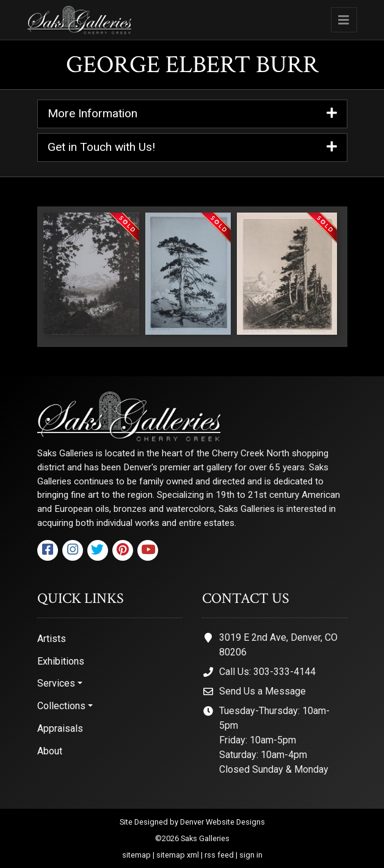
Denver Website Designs (223, 822)
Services (56, 683)
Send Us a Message (263, 691)
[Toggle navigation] (344, 20)
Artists (52, 639)
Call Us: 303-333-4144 (267, 672)
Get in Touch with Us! (192, 148)
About (50, 751)
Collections (61, 706)
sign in (251, 855)
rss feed (219, 855)
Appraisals (60, 728)
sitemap (136, 855)
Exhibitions (61, 661)
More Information (192, 114)
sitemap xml (178, 855)
